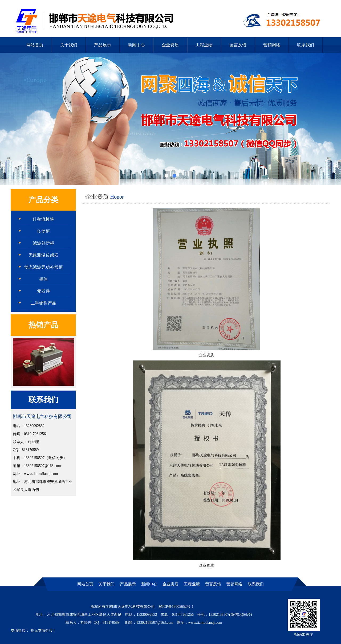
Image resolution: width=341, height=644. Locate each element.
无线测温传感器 (43, 255)
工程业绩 (204, 45)
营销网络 (272, 45)
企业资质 (170, 45)
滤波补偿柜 (43, 243)
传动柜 (43, 231)
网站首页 (35, 45)
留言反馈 (238, 45)
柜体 (43, 279)
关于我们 (69, 45)
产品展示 (103, 45)
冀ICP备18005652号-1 (176, 607)
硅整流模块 (43, 219)
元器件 (43, 291)
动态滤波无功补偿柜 (43, 267)
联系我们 (306, 45)
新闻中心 (136, 45)
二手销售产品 (43, 303)
